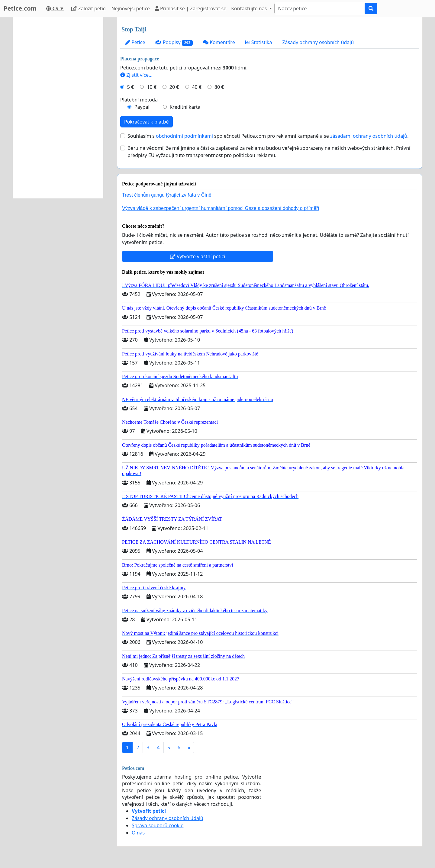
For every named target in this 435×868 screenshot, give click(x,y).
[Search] (320, 8)
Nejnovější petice (131, 8)
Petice (135, 42)
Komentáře (219, 42)
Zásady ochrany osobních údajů (318, 42)
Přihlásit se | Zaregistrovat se (190, 8)
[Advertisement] (58, 108)
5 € (130, 87)
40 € (197, 87)
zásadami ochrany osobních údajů (369, 136)
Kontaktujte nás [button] (250, 8)
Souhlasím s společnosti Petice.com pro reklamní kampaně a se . (268, 136)
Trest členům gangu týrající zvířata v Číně (167, 195)
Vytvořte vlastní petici (198, 256)
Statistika (259, 42)
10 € (152, 87)
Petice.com (20, 8)
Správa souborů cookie (158, 825)
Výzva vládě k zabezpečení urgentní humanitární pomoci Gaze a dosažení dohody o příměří (221, 208)
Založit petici (89, 8)
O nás (138, 833)
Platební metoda (139, 100)
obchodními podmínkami (184, 136)
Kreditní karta (185, 107)
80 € (219, 87)
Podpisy (174, 42)
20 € (174, 87)
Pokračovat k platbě (147, 122)
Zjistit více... (136, 75)
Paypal (142, 107)
